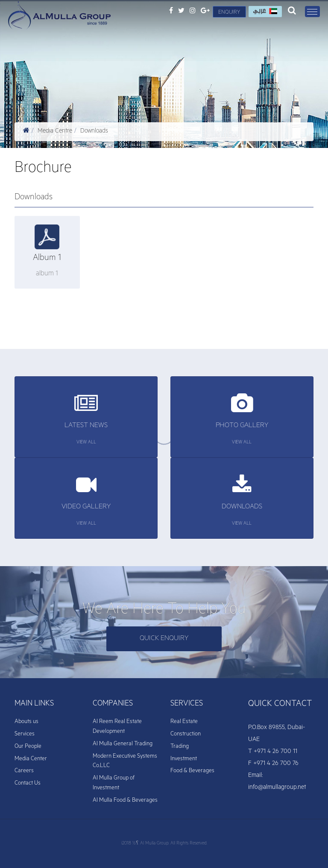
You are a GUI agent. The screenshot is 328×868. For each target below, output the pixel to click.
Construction (186, 734)
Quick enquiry (164, 639)
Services (25, 734)
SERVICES (187, 704)
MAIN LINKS (34, 704)
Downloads (94, 132)
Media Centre (55, 132)
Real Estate (184, 722)
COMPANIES (113, 704)
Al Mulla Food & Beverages (125, 801)
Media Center (31, 759)
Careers (24, 771)
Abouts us (26, 722)
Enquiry (229, 13)
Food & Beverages (192, 771)
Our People (28, 747)
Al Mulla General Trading (123, 744)
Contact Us (28, 784)
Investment (184, 759)
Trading (180, 747)
